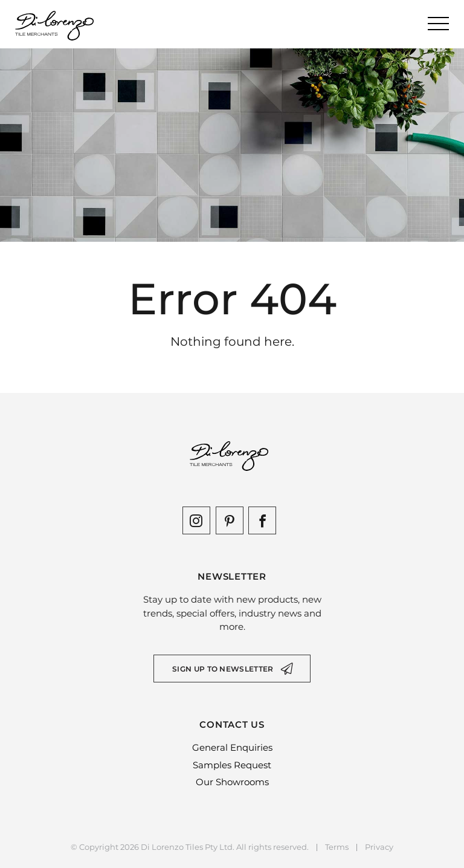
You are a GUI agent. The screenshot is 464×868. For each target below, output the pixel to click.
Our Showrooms (232, 782)
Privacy (379, 847)
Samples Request (232, 765)
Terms (337, 847)
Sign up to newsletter (223, 669)
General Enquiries (232, 747)
